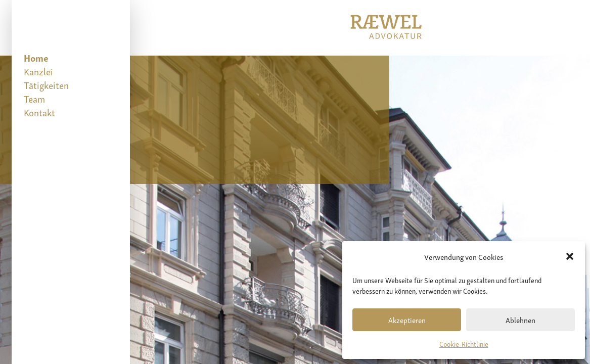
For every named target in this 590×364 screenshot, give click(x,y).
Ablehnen (520, 320)
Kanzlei (38, 71)
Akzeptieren (407, 320)
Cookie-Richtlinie (464, 344)
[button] (570, 256)
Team (34, 98)
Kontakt (39, 112)
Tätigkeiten (46, 85)
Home (36, 57)
